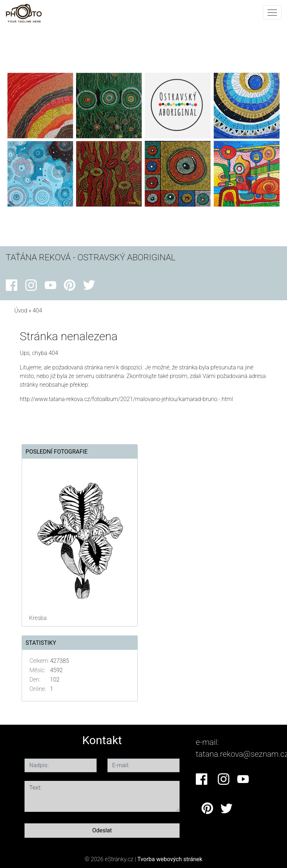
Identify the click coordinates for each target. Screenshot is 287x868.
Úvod (21, 311)
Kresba (38, 618)
